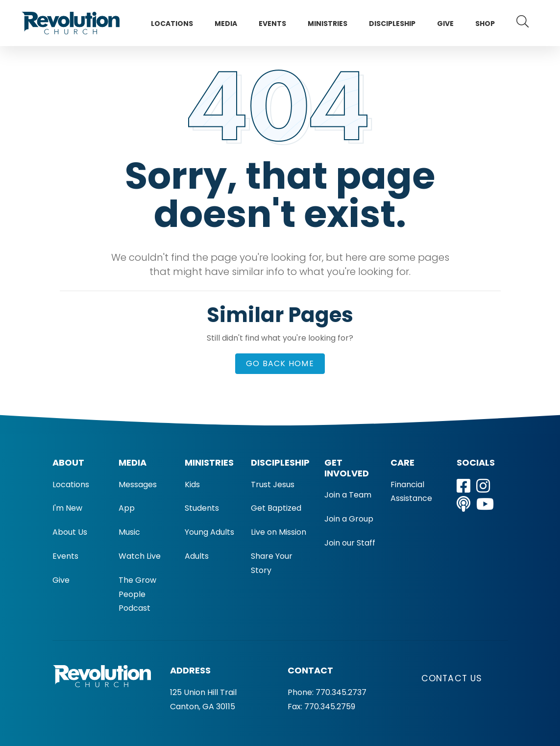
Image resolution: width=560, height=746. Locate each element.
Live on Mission (279, 532)
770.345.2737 (341, 692)
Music (129, 532)
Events (272, 24)
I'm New (67, 508)
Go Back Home (280, 363)
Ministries (328, 24)
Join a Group (349, 519)
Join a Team (348, 495)
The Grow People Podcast (137, 594)
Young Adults (209, 532)
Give (445, 24)
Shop (485, 24)
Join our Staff (350, 543)
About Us (70, 532)
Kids (192, 485)
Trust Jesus (273, 485)
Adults (197, 556)
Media (226, 24)
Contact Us (452, 678)
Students (202, 508)
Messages (138, 485)
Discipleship (392, 24)
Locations (172, 24)
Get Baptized (276, 508)
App (127, 508)
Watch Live (140, 556)
